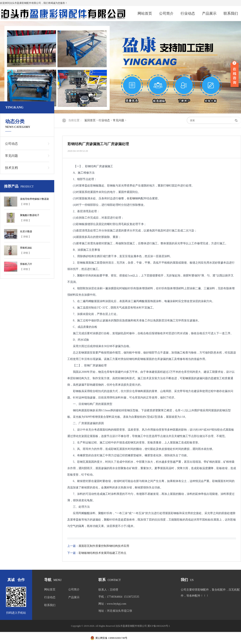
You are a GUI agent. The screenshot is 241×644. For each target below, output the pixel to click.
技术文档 (11, 168)
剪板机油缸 (26, 248)
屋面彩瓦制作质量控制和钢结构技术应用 (104, 546)
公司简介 (166, 13)
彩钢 (132, 198)
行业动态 (188, 13)
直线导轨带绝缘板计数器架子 (35, 200)
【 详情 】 (26, 204)
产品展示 (209, 13)
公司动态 (11, 144)
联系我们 (231, 13)
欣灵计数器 (26, 231)
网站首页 (145, 13)
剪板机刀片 (26, 264)
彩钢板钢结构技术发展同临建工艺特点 (102, 553)
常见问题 (118, 120)
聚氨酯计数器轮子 (30, 215)
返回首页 (90, 120)
